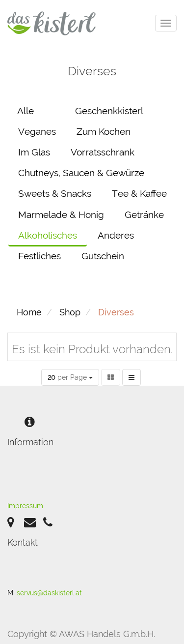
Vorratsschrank (103, 152)
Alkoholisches (48, 235)
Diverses (116, 312)
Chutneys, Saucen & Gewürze (81, 173)
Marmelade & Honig (61, 215)
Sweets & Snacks (55, 193)
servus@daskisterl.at (49, 593)
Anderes (116, 235)
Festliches (39, 256)
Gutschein (103, 256)
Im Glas (34, 152)
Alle (26, 111)
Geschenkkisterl (109, 111)
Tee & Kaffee (139, 193)
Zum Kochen (104, 131)
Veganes (37, 131)
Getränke (144, 215)
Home (29, 312)
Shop (70, 312)
